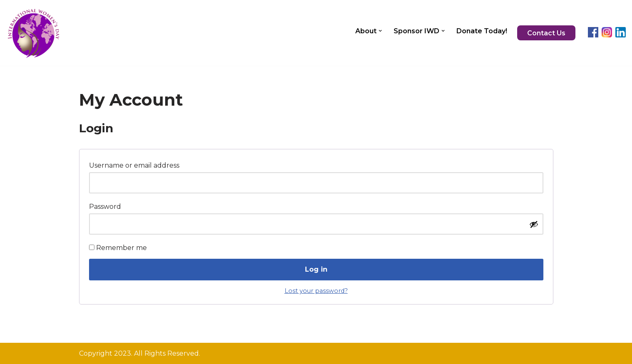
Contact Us (546, 33)
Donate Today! (482, 31)
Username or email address (136, 164)
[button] (380, 31)
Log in (316, 269)
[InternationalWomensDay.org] (33, 33)
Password (107, 205)
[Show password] (534, 224)
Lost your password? (316, 291)
